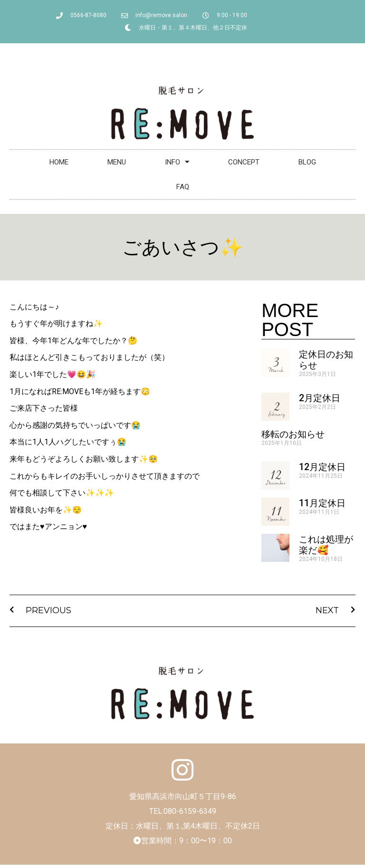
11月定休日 (322, 503)
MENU (117, 162)
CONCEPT (244, 162)
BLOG (307, 162)
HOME (59, 162)
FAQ (183, 187)
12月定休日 (322, 467)
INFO (177, 162)
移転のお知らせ (293, 434)
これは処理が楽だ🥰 (326, 545)
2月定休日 (320, 398)
